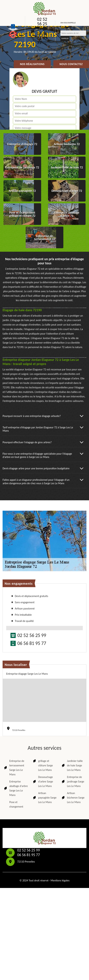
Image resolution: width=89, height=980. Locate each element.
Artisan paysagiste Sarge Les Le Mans (44, 798)
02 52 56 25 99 (42, 24)
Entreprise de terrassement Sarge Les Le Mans (14, 768)
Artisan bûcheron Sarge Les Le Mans (73, 798)
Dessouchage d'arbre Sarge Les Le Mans (43, 781)
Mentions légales (60, 880)
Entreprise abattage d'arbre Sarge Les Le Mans (16, 788)
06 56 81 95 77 (42, 38)
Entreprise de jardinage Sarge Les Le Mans (73, 781)
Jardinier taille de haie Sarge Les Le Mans (72, 765)
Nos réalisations (32, 64)
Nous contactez (71, 64)
